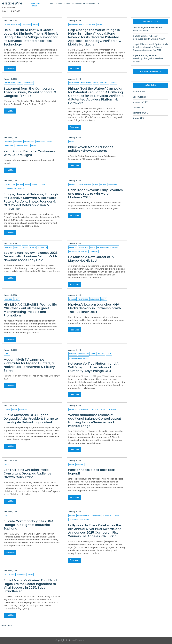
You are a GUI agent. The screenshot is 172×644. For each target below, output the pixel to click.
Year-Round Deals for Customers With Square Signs (29, 153)
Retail (50, 142)
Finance (73, 299)
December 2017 (140, 97)
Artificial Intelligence (78, 251)
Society (17, 247)
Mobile (20, 185)
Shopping (18, 142)
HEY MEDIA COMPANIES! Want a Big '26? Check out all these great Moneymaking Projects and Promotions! (30, 310)
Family (7, 409)
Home (5, 11)
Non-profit (108, 516)
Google (35, 185)
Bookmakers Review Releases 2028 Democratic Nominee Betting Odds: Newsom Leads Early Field (31, 256)
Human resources (12, 24)
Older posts (7, 626)
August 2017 (138, 118)
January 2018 (139, 92)
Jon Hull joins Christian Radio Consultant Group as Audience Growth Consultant (27, 474)
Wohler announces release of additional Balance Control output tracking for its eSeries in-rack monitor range (95, 421)
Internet (73, 354)
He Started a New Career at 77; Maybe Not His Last (92, 259)
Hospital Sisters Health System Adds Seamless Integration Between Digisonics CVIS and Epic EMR (150, 47)
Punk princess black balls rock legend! (92, 472)
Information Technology (108, 247)
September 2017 (141, 113)
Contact (16, 11)
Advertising (29, 142)
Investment (74, 83)
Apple (43, 185)
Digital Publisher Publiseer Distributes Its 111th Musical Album (74, 3)
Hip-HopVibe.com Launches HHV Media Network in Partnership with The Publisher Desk (95, 308)
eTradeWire (12, 3)
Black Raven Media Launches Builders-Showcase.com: (91, 149)
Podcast (80, 464)
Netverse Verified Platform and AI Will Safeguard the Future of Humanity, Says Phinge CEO (94, 367)
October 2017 (139, 108)
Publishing (9, 146)
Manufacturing (23, 146)
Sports (103, 185)
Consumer (26, 24)
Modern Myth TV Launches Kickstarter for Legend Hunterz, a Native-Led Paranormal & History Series (29, 365)
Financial (104, 83)
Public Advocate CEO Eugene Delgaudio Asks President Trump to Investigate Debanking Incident (31, 419)
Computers (83, 247)
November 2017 (140, 102)
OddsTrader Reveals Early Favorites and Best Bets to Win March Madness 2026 (95, 194)
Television (29, 83)
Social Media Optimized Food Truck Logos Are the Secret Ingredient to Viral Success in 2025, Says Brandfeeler (31, 586)
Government (10, 83)
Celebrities (113, 185)
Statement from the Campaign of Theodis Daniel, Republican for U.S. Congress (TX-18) (30, 92)
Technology (86, 83)
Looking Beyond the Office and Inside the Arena (148, 29)
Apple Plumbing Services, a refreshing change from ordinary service (149, 59)
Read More (10, 69)
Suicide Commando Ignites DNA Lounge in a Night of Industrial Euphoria (28, 525)
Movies (72, 516)
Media (35, 24)
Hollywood (85, 520)
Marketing (41, 142)
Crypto (114, 83)
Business (8, 142)
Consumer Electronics (14, 189)
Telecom (95, 409)
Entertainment (85, 185)
